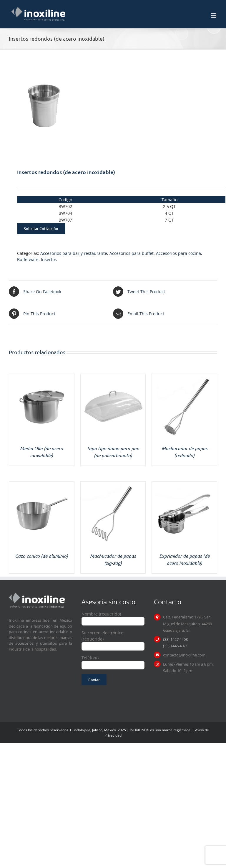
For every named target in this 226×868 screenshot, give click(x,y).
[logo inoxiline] (37, 595)
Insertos (49, 259)
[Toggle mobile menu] (214, 15)
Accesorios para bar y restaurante (74, 253)
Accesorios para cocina (178, 253)
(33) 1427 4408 (175, 639)
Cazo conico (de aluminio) (41, 556)
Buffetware (28, 259)
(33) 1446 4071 (175, 646)
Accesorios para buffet (132, 253)
